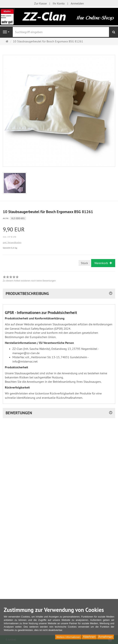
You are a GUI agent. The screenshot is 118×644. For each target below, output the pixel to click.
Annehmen (106, 637)
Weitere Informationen (68, 637)
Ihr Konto (59, 3)
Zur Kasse (40, 3)
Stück (84, 263)
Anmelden (77, 3)
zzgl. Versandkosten (12, 242)
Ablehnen (89, 637)
